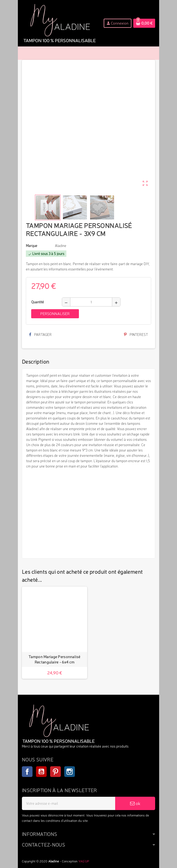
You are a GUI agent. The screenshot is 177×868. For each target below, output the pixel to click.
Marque (32, 246)
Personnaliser (55, 314)
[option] (55, 633)
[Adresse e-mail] (69, 803)
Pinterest (136, 335)
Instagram (70, 772)
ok (135, 803)
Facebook (27, 772)
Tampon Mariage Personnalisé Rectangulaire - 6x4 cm (55, 659)
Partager (40, 335)
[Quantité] (91, 302)
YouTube (41, 772)
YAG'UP (84, 861)
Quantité (38, 302)
